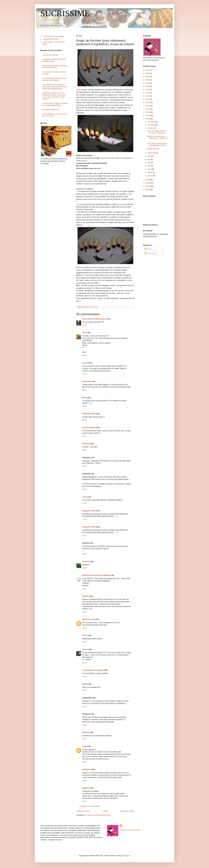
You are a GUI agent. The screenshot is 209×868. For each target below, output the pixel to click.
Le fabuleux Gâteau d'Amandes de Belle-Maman (54, 60)
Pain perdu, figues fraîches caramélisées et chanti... (157, 145)
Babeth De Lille (88, 619)
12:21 (84, 589)
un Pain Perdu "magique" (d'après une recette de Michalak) (55, 104)
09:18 (84, 406)
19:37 (84, 628)
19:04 (84, 780)
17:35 (84, 535)
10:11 (84, 436)
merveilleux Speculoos (51, 110)
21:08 (84, 642)
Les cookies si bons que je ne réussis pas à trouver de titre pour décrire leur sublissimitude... (55, 87)
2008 (148, 183)
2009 (148, 180)
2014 (148, 106)
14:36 (84, 503)
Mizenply (86, 444)
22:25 (84, 663)
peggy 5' (86, 788)
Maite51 (85, 596)
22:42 (84, 677)
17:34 (84, 519)
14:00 (84, 489)
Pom (84, 333)
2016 (148, 99)
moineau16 (87, 381)
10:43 (84, 466)
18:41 (84, 801)
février (150, 172)
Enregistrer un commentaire (90, 806)
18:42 (84, 690)
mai (149, 163)
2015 (148, 103)
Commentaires (151, 253)
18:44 (84, 707)
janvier (150, 176)
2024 (148, 77)
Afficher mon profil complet (130, 830)
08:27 (84, 390)
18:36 (84, 568)
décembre (151, 122)
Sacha (85, 649)
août (149, 156)
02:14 (84, 355)
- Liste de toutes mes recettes (53, 36)
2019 (148, 90)
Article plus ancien (127, 811)
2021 (148, 83)
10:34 (84, 450)
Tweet (85, 497)
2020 (148, 86)
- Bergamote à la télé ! (51, 39)
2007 (148, 186)
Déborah (86, 732)
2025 (148, 73)
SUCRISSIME (65, 13)
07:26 (84, 374)
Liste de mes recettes (50, 55)
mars (150, 169)
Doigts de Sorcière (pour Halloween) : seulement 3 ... (158, 138)
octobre (151, 128)
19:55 (84, 762)
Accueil (105, 811)
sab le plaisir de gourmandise (94, 319)
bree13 (85, 363)
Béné (84, 398)
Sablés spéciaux (153, 149)
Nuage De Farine (89, 511)
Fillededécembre (89, 414)
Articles (148, 249)
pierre (85, 636)
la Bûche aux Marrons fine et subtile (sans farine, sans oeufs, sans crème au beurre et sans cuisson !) (54, 96)
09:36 (84, 420)
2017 (148, 96)
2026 (148, 70)
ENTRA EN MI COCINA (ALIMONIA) (96, 575)
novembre (151, 125)
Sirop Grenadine (89, 428)
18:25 (84, 554)
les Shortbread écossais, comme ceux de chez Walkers (55, 79)
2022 (148, 80)
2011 (148, 116)
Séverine (86, 562)
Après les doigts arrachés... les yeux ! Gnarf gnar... (157, 132)
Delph (85, 684)
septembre (152, 153)
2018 (148, 93)
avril (149, 166)
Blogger (127, 856)
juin (149, 159)
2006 (148, 189)
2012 (148, 112)
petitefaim (86, 769)
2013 (148, 109)
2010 (148, 119)
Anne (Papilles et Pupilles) (93, 670)
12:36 (84, 725)
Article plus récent (83, 811)
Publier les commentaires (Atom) (99, 815)
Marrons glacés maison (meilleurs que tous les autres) (55, 67)
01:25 (84, 325)
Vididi (85, 746)
